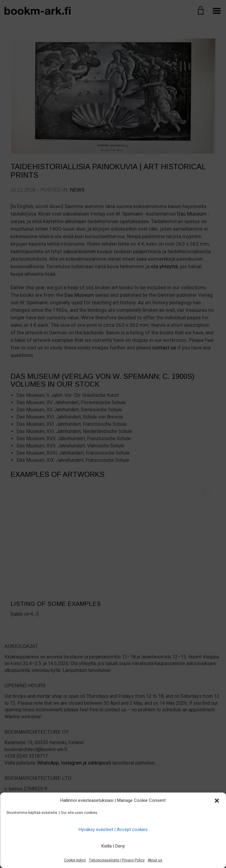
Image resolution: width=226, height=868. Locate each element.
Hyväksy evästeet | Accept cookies (113, 830)
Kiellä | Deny (113, 846)
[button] (217, 801)
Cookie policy (75, 860)
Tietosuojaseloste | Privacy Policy (117, 860)
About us (155, 860)
